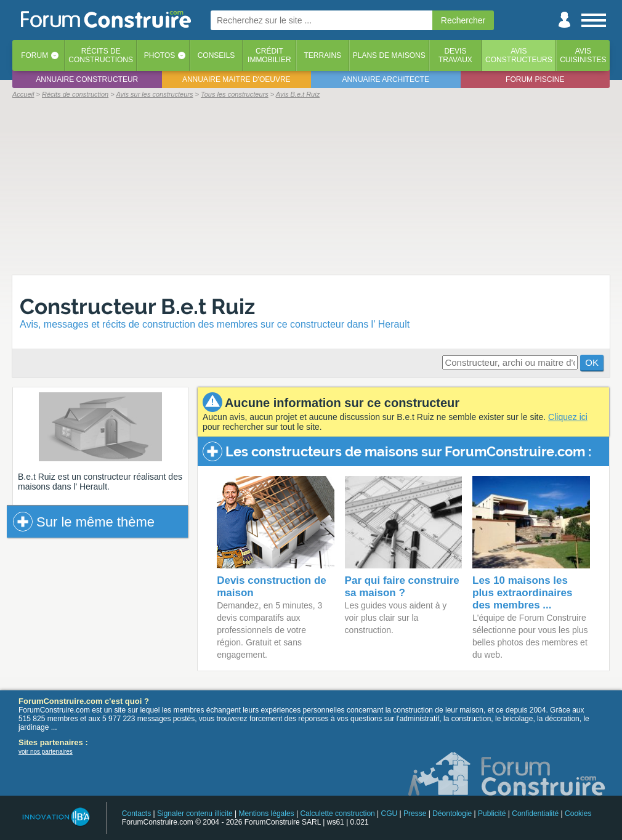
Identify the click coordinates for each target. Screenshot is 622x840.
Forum (34, 55)
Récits (101, 55)
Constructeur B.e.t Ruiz (137, 306)
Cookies (578, 814)
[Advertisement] (311, 186)
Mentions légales (267, 814)
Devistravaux (455, 55)
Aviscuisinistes (583, 55)
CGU (390, 814)
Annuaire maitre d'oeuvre (236, 79)
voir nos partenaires (46, 752)
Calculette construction (337, 814)
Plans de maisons (389, 55)
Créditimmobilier (269, 55)
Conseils (216, 55)
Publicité (492, 814)
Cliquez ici (568, 417)
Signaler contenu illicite (195, 814)
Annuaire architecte (386, 79)
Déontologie (452, 814)
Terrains (322, 55)
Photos (160, 55)
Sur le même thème (84, 522)
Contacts (136, 814)
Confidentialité (535, 814)
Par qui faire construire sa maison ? (402, 587)
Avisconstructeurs (519, 55)
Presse (415, 814)
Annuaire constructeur (87, 79)
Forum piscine (535, 79)
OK (592, 362)
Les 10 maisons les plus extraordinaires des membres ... (523, 593)
